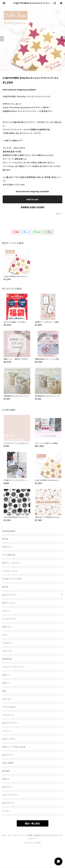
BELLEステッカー (9, 595)
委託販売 (6, 771)
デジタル (6, 811)
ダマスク (6, 611)
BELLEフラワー (8, 755)
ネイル (5, 635)
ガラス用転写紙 (9, 555)
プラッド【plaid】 (9, 707)
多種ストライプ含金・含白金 (14, 747)
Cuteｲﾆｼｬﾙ (7, 651)
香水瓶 (5, 587)
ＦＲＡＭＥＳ (7, 643)
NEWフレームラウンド (11, 563)
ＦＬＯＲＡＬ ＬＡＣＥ (11, 571)
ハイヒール (7, 731)
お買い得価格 (8, 763)
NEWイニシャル (9, 603)
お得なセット (7, 547)
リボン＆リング (8, 715)
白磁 (4, 691)
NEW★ (5, 539)
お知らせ (6, 779)
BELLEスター (8, 787)
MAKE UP (7, 627)
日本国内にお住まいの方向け (33, 207)
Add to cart (32, 199)
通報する (59, 214)
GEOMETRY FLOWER (12, 579)
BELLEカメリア (8, 803)
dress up (6, 699)
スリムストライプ (9, 619)
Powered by (33, 843)
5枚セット (6, 675)
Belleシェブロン (9, 739)
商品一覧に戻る (33, 824)
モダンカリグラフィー (11, 795)
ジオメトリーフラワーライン (13, 667)
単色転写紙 (7, 659)
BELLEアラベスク (10, 723)
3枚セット (6, 683)
